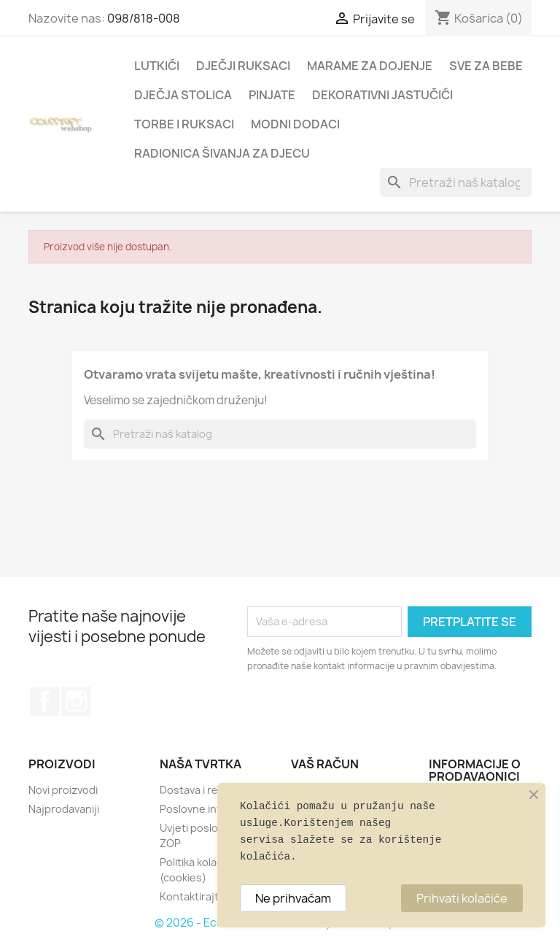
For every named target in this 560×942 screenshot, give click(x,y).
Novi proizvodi (63, 790)
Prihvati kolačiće (462, 898)
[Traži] (456, 182)
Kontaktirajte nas (203, 896)
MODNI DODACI (295, 124)
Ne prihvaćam (293, 898)
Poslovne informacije (211, 809)
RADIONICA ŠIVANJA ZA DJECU (222, 153)
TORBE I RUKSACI (184, 124)
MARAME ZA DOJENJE (370, 66)
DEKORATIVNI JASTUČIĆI (382, 95)
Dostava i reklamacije (211, 790)
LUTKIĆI (157, 66)
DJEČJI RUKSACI (243, 66)
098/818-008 (144, 18)
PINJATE (272, 95)
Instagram (77, 701)
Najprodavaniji (64, 809)
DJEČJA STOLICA (183, 95)
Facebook (44, 701)
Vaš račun (325, 764)
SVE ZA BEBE (486, 66)
